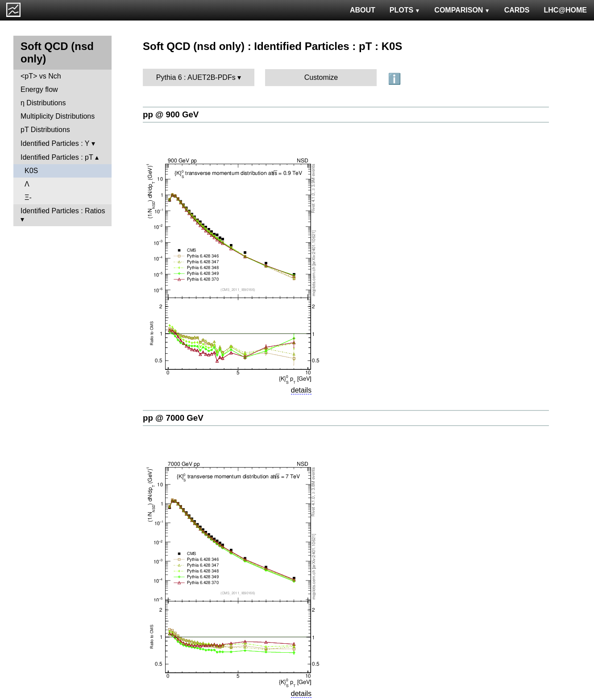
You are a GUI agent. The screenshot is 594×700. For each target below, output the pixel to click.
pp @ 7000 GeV (173, 418)
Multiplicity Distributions (58, 116)
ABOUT (363, 10)
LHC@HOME (565, 10)
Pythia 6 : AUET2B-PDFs (196, 77)
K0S (31, 171)
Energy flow (39, 89)
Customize (321, 77)
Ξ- (28, 197)
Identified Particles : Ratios (63, 211)
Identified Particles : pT (57, 157)
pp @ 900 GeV (171, 114)
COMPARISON (462, 10)
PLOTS (405, 10)
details (301, 390)
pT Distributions (45, 130)
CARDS (517, 10)
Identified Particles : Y (55, 143)
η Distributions (43, 103)
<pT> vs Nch (41, 76)
